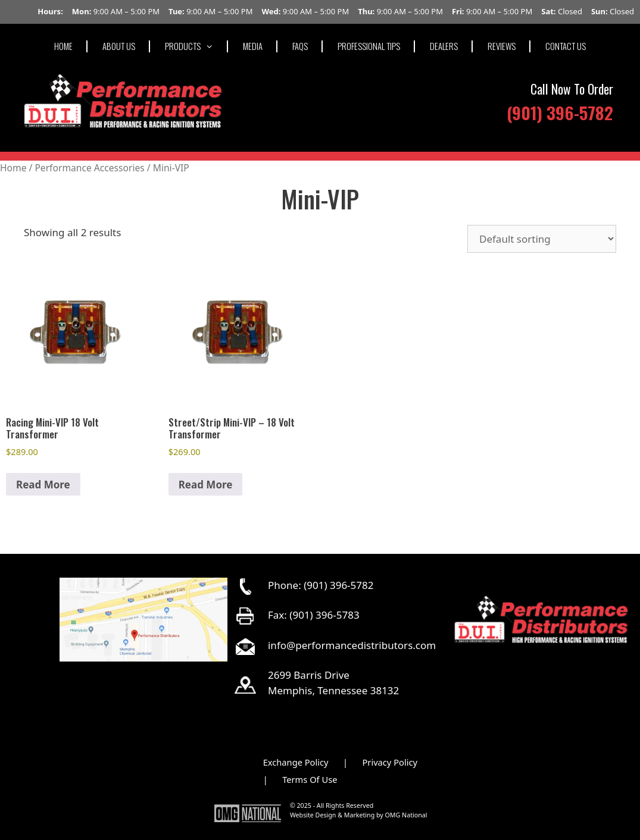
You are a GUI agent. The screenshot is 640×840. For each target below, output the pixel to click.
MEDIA (253, 46)
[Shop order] (542, 239)
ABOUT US (119, 46)
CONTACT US (566, 46)
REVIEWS (502, 46)
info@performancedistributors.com (352, 645)
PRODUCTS (197, 46)
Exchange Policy (296, 762)
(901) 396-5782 (560, 112)
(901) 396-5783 (324, 615)
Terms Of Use (310, 779)
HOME (63, 46)
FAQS (300, 46)
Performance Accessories (89, 168)
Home (13, 168)
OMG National (406, 815)
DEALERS (444, 46)
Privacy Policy (390, 762)
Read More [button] (43, 485)
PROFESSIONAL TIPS (369, 46)
